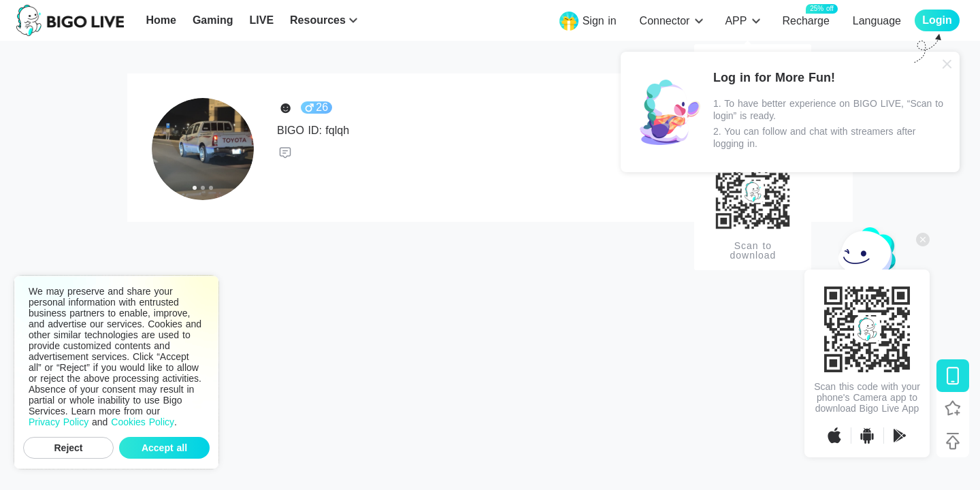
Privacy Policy (59, 422)
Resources (318, 20)
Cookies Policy (143, 422)
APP (736, 21)
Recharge (805, 20)
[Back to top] (953, 441)
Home (161, 20)
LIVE (261, 20)
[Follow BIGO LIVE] (953, 408)
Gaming (213, 20)
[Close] (947, 64)
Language (877, 21)
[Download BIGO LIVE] (953, 376)
